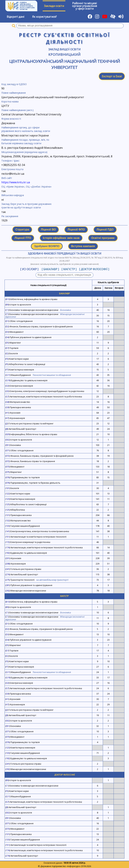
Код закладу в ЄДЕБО (14, 84)
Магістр (64, 596)
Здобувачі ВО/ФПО (47, 246)
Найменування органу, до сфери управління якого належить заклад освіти (26, 129)
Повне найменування (14, 93)
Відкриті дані (15, 17)
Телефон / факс (10, 161)
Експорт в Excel (112, 76)
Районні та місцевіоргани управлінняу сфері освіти (84, 6)
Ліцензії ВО (48, 230)
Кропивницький (64, 54)
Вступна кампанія (83, 246)
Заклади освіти (54, 6)
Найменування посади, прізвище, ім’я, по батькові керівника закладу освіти (25, 142)
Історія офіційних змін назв (61, 238)
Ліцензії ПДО (105, 230)
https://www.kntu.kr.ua (16, 182)
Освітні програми (103, 238)
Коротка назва (10, 101)
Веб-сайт (7, 178)
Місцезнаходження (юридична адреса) (24, 152)
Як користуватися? (45, 17)
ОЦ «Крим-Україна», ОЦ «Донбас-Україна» (26, 187)
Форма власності (11, 119)
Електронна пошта (12, 169)
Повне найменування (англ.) (17, 110)
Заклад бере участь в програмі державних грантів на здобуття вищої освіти (26, 206)
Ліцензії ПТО (23, 238)
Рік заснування (10, 216)
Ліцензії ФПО (76, 230)
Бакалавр (64, 293)
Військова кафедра (13, 195)
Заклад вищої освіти (64, 49)
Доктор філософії (64, 775)
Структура (22, 230)
